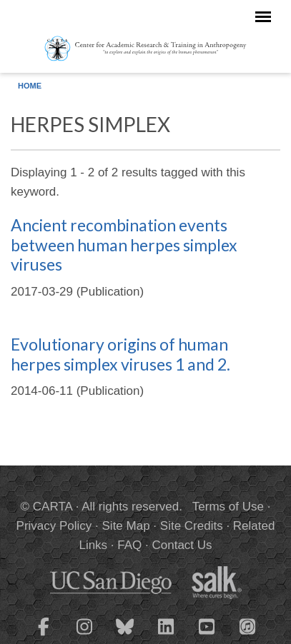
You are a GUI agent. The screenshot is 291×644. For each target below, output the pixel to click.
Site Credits (192, 526)
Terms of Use (228, 507)
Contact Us (182, 545)
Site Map (126, 526)
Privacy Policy (54, 526)
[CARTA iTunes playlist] (247, 625)
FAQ (129, 545)
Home (30, 86)
